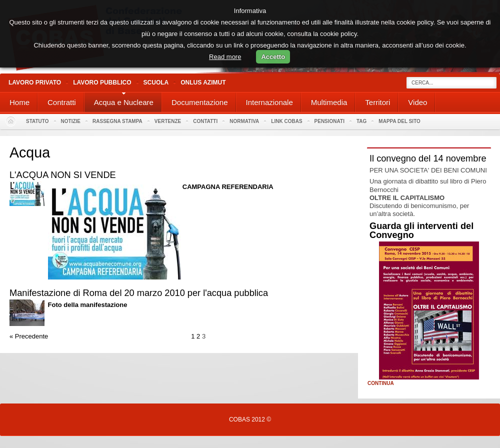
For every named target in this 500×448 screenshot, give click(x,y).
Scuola (156, 82)
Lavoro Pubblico (102, 82)
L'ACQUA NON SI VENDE (63, 175)
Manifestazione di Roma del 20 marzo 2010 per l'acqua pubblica (139, 293)
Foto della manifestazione (88, 305)
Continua (381, 383)
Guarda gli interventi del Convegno (421, 230)
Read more (225, 57)
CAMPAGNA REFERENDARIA (228, 187)
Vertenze (168, 121)
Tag (361, 121)
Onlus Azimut (203, 82)
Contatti (205, 121)
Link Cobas (286, 121)
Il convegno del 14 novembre (428, 158)
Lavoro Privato (35, 82)
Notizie (71, 121)
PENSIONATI (329, 121)
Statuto (37, 121)
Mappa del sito (399, 121)
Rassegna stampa (117, 121)
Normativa (244, 121)
